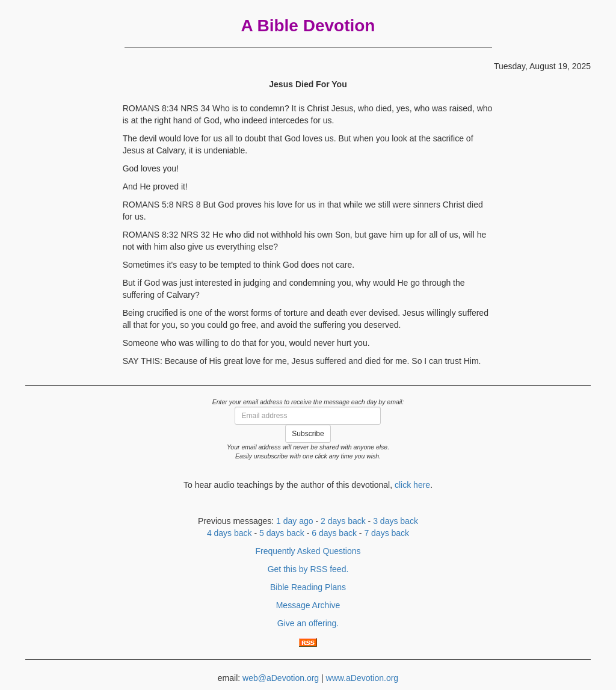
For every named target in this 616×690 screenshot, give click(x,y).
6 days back (334, 533)
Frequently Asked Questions (308, 551)
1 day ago (295, 521)
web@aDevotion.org (281, 678)
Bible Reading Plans (308, 587)
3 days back (396, 521)
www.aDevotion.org (362, 678)
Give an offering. (308, 623)
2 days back (343, 521)
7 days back (387, 533)
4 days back (229, 533)
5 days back (282, 533)
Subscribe (308, 434)
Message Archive (308, 605)
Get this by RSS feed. (308, 569)
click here (412, 485)
